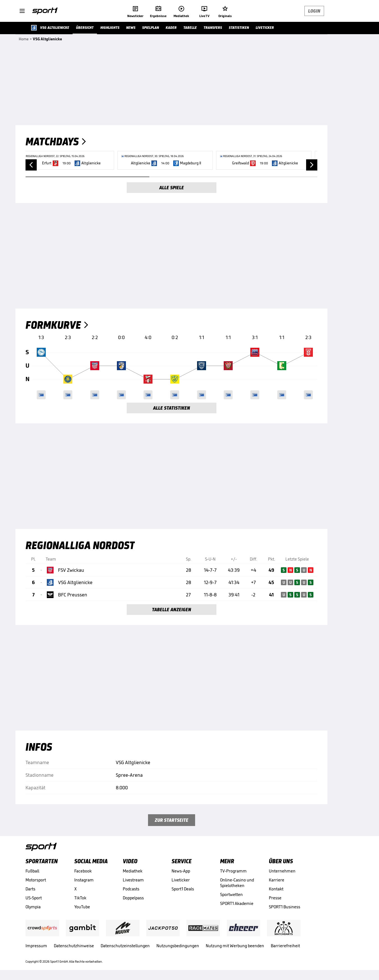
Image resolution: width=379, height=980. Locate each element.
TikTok (80, 898)
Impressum (36, 946)
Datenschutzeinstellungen (125, 946)
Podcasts (131, 889)
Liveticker (181, 880)
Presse (275, 898)
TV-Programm (233, 871)
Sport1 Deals (183, 889)
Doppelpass (133, 898)
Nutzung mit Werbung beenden (235, 946)
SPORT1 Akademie (237, 903)
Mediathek (133, 871)
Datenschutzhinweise (74, 946)
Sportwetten (231, 894)
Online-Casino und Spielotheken (237, 883)
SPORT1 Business (285, 907)
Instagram (84, 880)
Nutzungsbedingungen (178, 946)
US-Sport (34, 898)
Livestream (133, 880)
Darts (30, 889)
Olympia (33, 907)
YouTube (82, 907)
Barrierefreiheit (285, 946)
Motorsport (36, 880)
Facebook (83, 871)
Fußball (32, 871)
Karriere (277, 880)
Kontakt (276, 889)
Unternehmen (282, 871)
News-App (181, 871)
